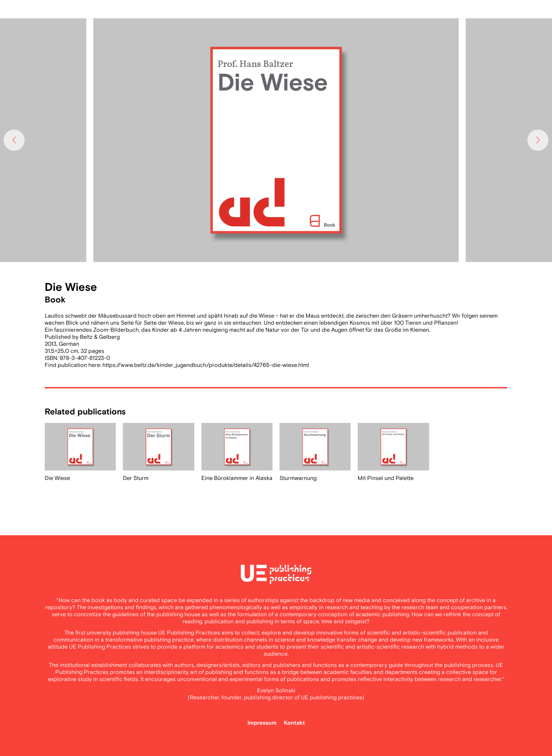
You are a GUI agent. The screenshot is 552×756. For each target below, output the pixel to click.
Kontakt (294, 723)
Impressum (262, 723)
